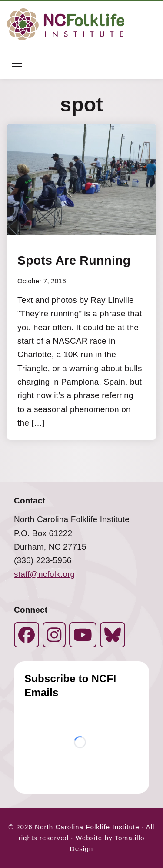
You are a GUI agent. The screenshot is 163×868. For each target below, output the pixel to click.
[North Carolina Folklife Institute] (66, 24)
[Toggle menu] (17, 63)
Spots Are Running (74, 261)
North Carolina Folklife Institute (87, 827)
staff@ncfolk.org (44, 574)
